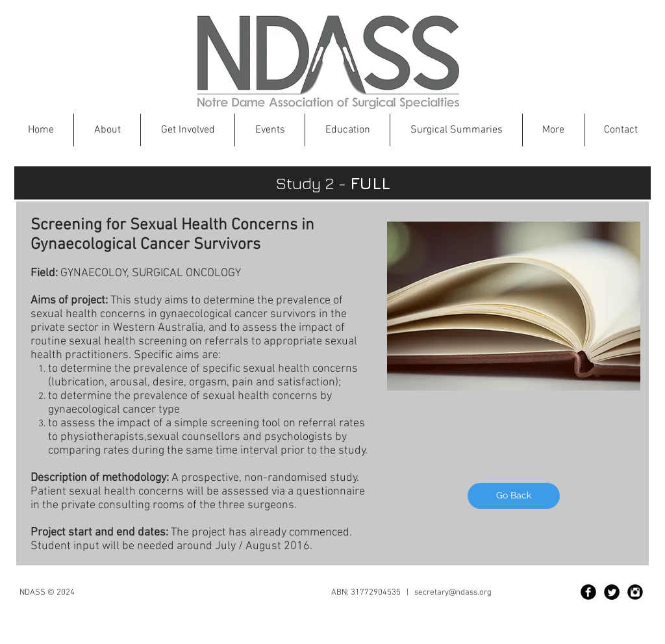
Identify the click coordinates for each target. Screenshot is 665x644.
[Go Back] (514, 496)
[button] (347, 130)
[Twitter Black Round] (612, 592)
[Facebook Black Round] (588, 592)
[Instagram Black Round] (635, 592)
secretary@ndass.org (453, 593)
